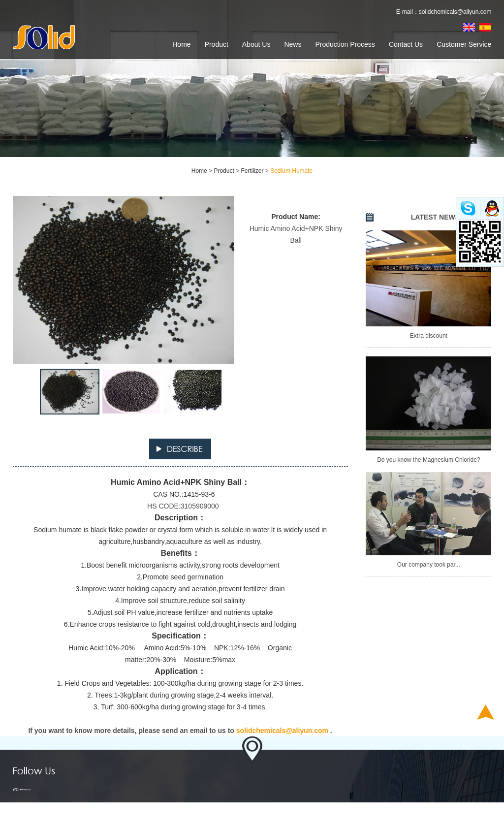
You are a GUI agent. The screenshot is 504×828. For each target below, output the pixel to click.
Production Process (345, 44)
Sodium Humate (291, 171)
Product (217, 44)
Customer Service (464, 44)
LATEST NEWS (435, 217)
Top (486, 712)
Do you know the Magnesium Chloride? (428, 460)
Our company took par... (429, 565)
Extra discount (429, 336)
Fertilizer (252, 171)
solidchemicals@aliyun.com (455, 12)
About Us (256, 44)
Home (181, 44)
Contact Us (406, 44)
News (293, 44)
